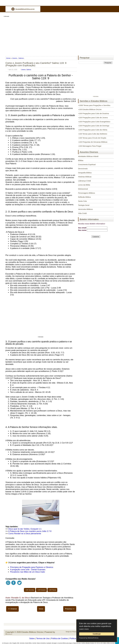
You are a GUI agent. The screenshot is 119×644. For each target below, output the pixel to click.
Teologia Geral (84, 205)
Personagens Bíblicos (87, 193)
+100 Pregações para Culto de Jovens (93, 118)
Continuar (97, 634)
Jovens (15, 58)
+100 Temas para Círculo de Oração (92, 138)
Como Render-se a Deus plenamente (25, 534)
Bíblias (81, 160)
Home (8, 58)
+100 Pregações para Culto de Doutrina (93, 113)
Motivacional (83, 189)
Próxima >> (70, 609)
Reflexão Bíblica (84, 197)
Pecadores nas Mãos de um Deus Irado (28, 572)
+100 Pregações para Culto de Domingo (94, 126)
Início (41, 609)
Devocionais (83, 169)
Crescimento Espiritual (87, 164)
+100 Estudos (41, 590)
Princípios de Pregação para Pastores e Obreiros (32, 567)
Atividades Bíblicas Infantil (88, 156)
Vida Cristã (82, 213)
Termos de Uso (43, 638)
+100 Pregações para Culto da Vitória (93, 130)
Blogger (9, 634)
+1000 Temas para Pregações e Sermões (94, 105)
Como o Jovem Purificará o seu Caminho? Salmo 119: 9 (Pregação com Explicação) (36, 64)
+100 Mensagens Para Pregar (90, 146)
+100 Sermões (30, 590)
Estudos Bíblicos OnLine (32, 632)
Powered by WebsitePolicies (89, 638)
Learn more (84, 629)
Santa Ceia (82, 201)
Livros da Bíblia (84, 185)
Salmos (21, 58)
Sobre (32, 638)
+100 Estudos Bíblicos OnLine (90, 109)
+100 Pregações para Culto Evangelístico (94, 122)
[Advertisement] (59, 36)
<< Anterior (12, 609)
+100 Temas (52, 590)
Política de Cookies (59, 638)
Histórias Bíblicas (85, 177)
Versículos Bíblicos (85, 209)
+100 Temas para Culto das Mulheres (93, 134)
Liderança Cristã (84, 181)
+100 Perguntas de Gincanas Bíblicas (93, 142)
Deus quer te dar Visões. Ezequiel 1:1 (25, 529)
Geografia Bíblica (85, 173)
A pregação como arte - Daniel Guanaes (28, 570)
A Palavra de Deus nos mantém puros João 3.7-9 (30, 531)
